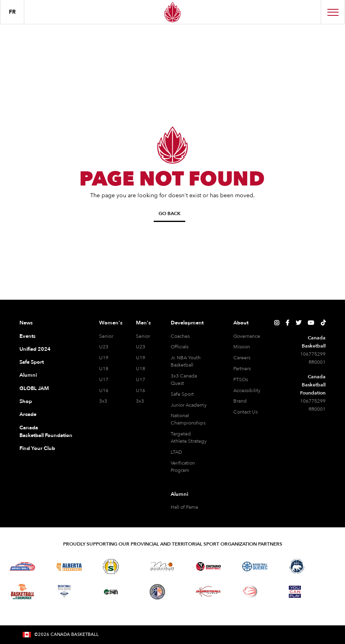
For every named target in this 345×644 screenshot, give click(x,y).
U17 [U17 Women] (104, 380)
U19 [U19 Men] (141, 358)
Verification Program (183, 467)
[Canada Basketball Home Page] (172, 12)
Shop (26, 401)
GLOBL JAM (34, 388)
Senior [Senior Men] (143, 336)
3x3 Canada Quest (184, 380)
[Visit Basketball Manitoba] (162, 566)
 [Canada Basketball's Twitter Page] (298, 323)
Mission (242, 347)
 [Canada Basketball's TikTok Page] (323, 323)
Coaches (180, 336)
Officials (180, 347)
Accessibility (247, 390)
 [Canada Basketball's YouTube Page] (311, 323)
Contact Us (246, 412)
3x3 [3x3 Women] (103, 401)
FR (12, 12)
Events (28, 336)
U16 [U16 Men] (141, 390)
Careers (242, 358)
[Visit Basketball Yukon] (208, 592)
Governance (247, 336)
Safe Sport (32, 362)
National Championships (188, 419)
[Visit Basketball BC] (22, 567)
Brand (240, 401)
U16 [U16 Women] (104, 390)
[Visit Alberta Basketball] (69, 566)
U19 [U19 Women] (104, 358)
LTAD (176, 452)
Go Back (169, 213)
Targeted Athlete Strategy (189, 437)
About (241, 323)
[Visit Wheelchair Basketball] (250, 591)
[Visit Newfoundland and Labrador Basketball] (157, 592)
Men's (143, 323)
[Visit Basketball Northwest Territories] (297, 567)
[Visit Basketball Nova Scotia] (64, 592)
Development (187, 323)
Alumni (28, 375)
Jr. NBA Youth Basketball (186, 361)
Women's (111, 323)
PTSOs (241, 380)
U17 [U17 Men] (141, 380)
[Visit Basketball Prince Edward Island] (111, 592)
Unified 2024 (35, 349)
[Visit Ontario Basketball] (208, 566)
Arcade (28, 414)
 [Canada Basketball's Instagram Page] (277, 323)
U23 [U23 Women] (104, 347)
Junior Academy (189, 405)
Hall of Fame (184, 507)
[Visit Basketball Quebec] (255, 567)
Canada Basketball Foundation (46, 432)
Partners (242, 369)
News (26, 323)
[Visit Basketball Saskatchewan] (111, 566)
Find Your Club (37, 448)
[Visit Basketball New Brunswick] (22, 592)
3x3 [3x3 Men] (140, 401)
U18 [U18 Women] (104, 369)
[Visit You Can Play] (295, 592)
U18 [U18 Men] (141, 369)
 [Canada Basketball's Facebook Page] (287, 323)
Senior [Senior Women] (106, 336)
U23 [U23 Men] (141, 347)
